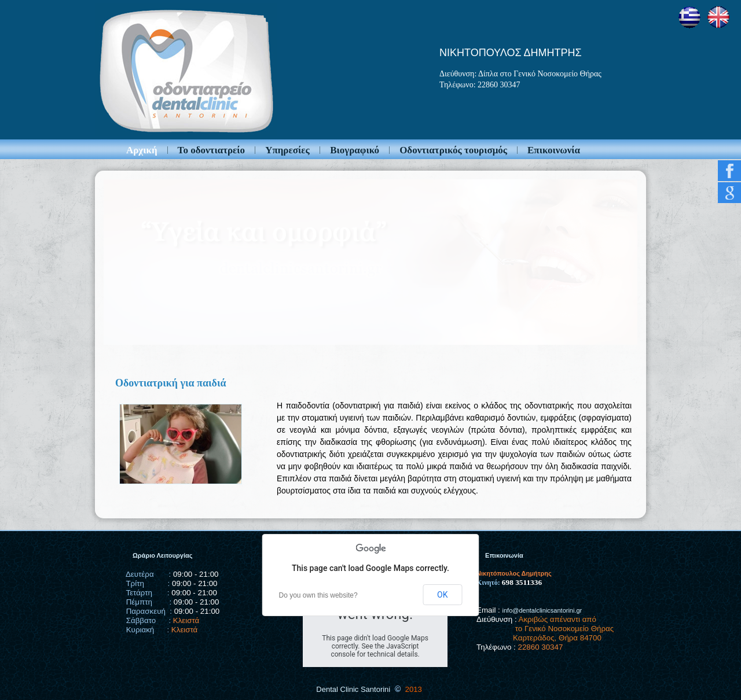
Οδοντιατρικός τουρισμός (453, 150)
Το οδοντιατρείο (212, 150)
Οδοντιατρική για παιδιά (171, 383)
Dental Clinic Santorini (353, 689)
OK (442, 595)
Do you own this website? (318, 595)
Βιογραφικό (355, 150)
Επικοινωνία (554, 150)
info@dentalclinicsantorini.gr (542, 610)
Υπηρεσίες (287, 150)
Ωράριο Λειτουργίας (162, 555)
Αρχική (142, 150)
